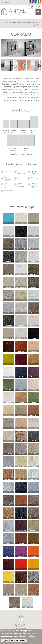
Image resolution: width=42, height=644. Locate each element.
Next (39, 66)
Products (10, 22)
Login (2, 2)
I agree (5, 641)
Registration (7, 2)
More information (18, 641)
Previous (3, 66)
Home (5, 22)
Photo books (17, 22)
